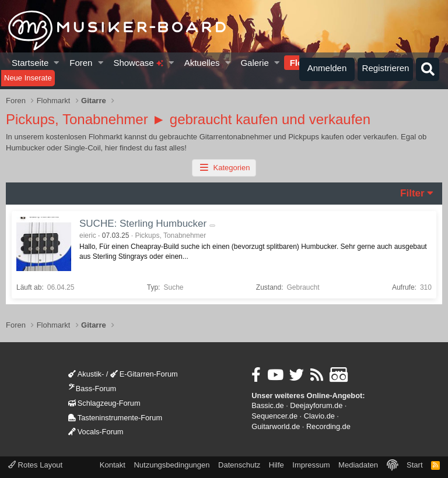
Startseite (30, 63)
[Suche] (428, 69)
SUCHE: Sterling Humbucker (143, 224)
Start (414, 465)
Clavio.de (319, 416)
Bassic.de (267, 405)
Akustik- (86, 374)
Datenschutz (239, 465)
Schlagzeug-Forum (104, 403)
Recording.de (328, 426)
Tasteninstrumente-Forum (115, 418)
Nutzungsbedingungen (171, 465)
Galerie (254, 63)
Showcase (138, 63)
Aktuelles (202, 63)
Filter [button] (412, 193)
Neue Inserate (28, 78)
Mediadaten (358, 465)
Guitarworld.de (276, 426)
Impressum (311, 465)
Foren (81, 63)
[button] (57, 63)
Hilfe (276, 465)
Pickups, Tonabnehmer (170, 236)
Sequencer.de (274, 416)
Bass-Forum (92, 389)
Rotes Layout (35, 465)
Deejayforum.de (316, 405)
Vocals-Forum (96, 432)
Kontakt (113, 465)
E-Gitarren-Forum (144, 374)
